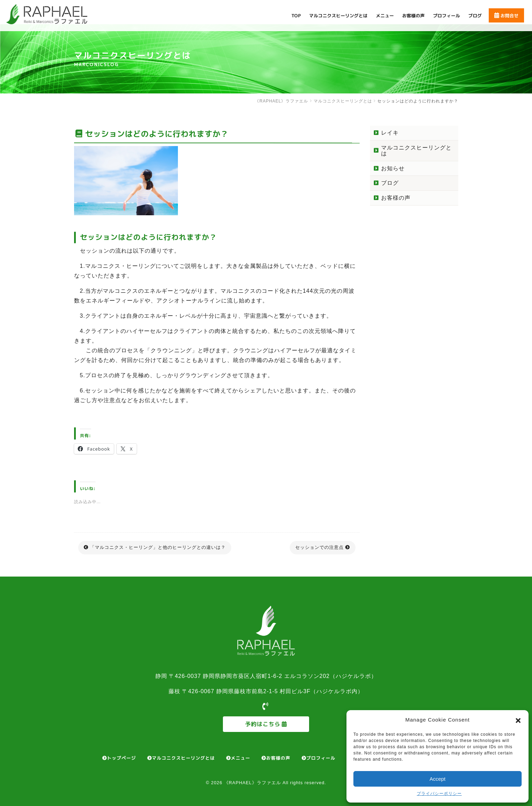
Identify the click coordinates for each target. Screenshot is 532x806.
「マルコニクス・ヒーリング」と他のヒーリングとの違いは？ (158, 547)
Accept (438, 779)
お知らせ (393, 168)
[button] (518, 720)
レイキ (390, 133)
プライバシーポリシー (439, 794)
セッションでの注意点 (319, 547)
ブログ (390, 183)
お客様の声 (396, 198)
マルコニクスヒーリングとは (416, 151)
